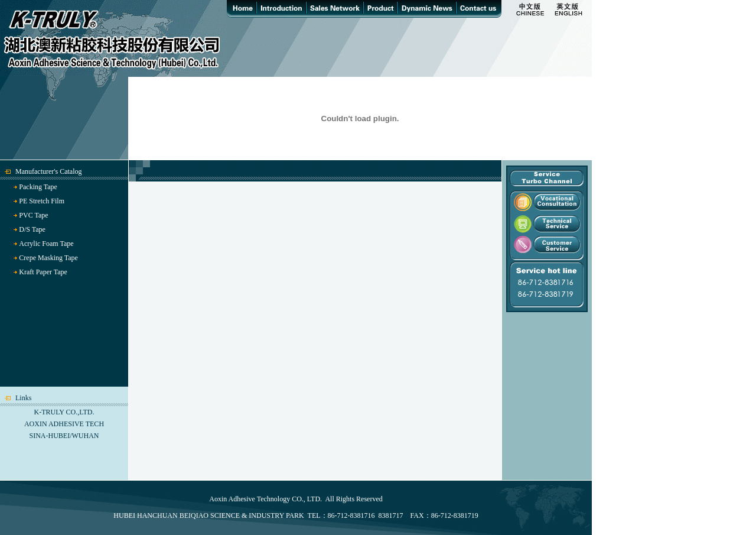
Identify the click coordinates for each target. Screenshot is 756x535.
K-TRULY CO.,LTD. (64, 412)
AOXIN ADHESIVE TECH (64, 424)
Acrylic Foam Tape (46, 244)
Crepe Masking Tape (48, 258)
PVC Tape (33, 215)
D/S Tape (32, 229)
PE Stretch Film (42, 201)
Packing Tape (38, 187)
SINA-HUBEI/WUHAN (64, 436)
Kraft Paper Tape (43, 272)
